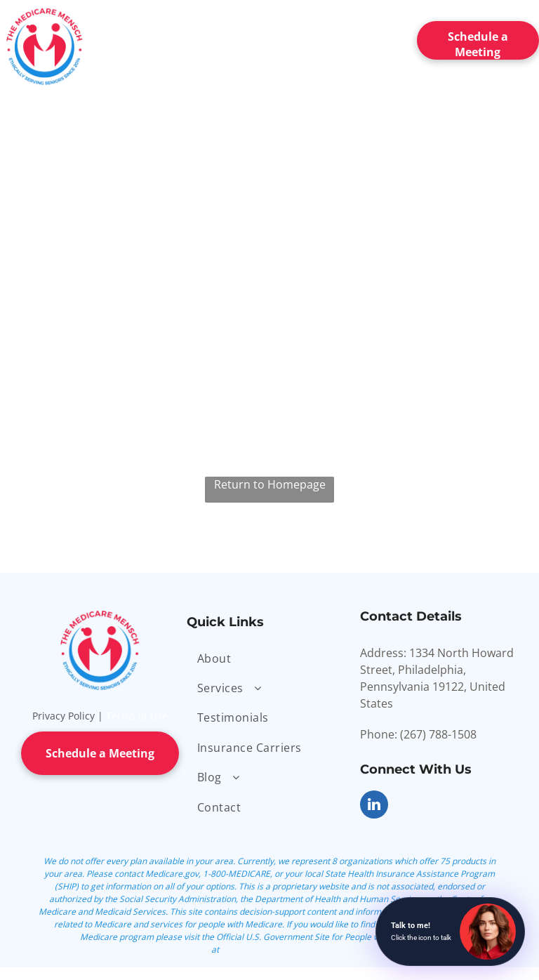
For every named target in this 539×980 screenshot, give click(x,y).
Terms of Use (137, 716)
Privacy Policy (64, 716)
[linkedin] (374, 806)
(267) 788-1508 (438, 734)
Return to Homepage (270, 484)
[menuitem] (166, 37)
